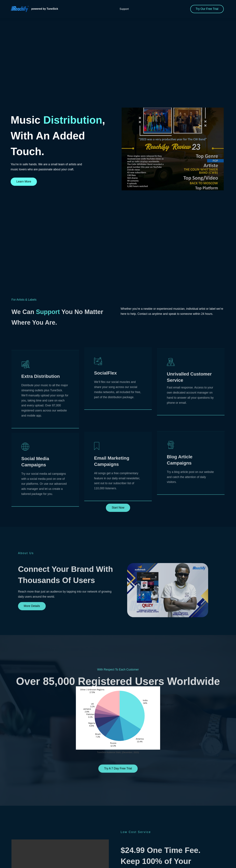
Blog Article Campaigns (180, 534)
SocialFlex (105, 431)
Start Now (118, 544)
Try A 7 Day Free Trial (118, 805)
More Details (32, 643)
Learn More (24, 182)
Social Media (35, 538)
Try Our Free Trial (207, 9)
